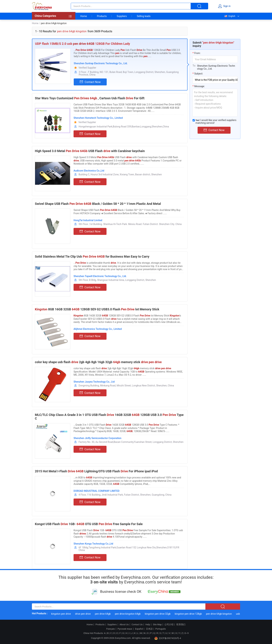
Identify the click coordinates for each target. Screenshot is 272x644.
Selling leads (144, 16)
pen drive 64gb (106, 614)
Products (102, 16)
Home (84, 16)
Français (110, 629)
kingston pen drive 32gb (161, 614)
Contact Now (90, 82)
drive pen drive (86, 614)
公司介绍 (169, 625)
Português (161, 629)
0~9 (187, 633)
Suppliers (122, 16)
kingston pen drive (65, 614)
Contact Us (137, 625)
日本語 (149, 629)
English (230, 16)
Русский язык (125, 629)
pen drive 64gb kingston (222, 614)
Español (139, 629)
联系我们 (181, 625)
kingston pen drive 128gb (192, 614)
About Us (124, 625)
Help (148, 625)
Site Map (157, 625)
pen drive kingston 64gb (131, 614)
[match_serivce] (194, 120)
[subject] (215, 80)
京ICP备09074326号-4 (168, 638)
